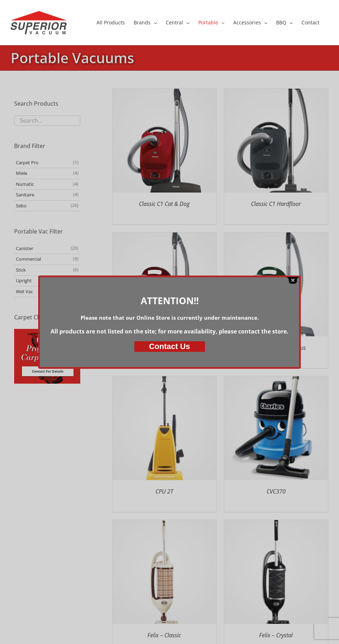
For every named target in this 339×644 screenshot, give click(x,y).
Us (169, 346)
